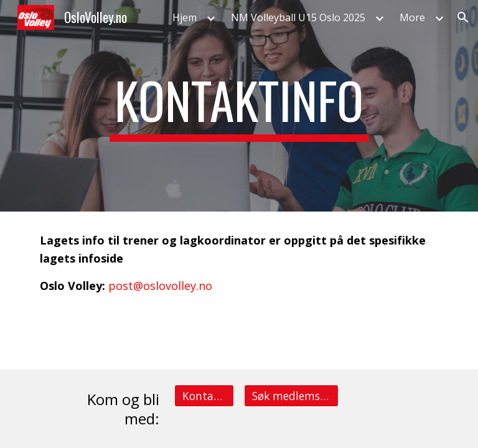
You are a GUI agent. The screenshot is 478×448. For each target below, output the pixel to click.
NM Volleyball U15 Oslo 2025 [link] (298, 17)
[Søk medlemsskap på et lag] (291, 395)
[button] (463, 17)
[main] (239, 106)
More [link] (412, 17)
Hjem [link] (185, 17)
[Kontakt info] (204, 395)
